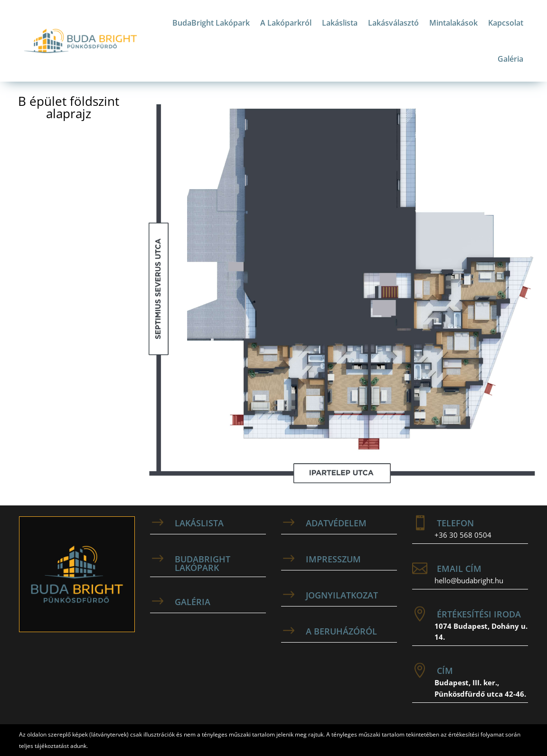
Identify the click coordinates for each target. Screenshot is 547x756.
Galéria (510, 59)
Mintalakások (453, 23)
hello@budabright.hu (469, 580)
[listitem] (472, 297)
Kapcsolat (506, 23)
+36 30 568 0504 (463, 535)
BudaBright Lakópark (211, 23)
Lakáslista (340, 23)
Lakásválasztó (393, 23)
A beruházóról (341, 631)
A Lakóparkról (286, 23)
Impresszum (333, 559)
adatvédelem (336, 523)
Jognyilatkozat (342, 595)
